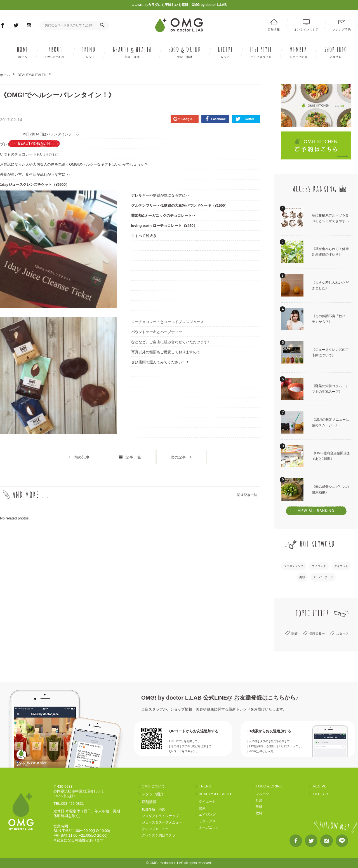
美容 (302, 577)
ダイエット (341, 566)
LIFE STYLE (261, 52)
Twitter (16, 26)
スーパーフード (323, 577)
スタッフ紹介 (153, 794)
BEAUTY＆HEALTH (215, 794)
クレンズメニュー (155, 829)
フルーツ (262, 794)
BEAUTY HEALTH (132, 52)
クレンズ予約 (342, 29)
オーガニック (209, 828)
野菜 (259, 800)
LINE (342, 842)
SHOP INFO (336, 52)
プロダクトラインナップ (160, 816)
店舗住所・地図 (154, 810)
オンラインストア (306, 29)
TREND (89, 52)
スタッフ (342, 634)
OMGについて (153, 786)
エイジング (319, 566)
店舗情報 (274, 29)
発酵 (259, 807)
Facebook (3, 26)
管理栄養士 (317, 634)
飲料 (259, 813)
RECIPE (226, 52)
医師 (295, 634)
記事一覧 (133, 457)
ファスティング (294, 566)
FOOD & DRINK (269, 786)
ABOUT (55, 52)
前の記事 (82, 457)
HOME (23, 52)
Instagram (29, 26)
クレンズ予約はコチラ (159, 835)
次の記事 (178, 457)
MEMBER (298, 52)
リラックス (207, 821)
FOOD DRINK (185, 52)
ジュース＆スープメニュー (162, 823)
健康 (202, 808)
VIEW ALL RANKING (316, 511)
